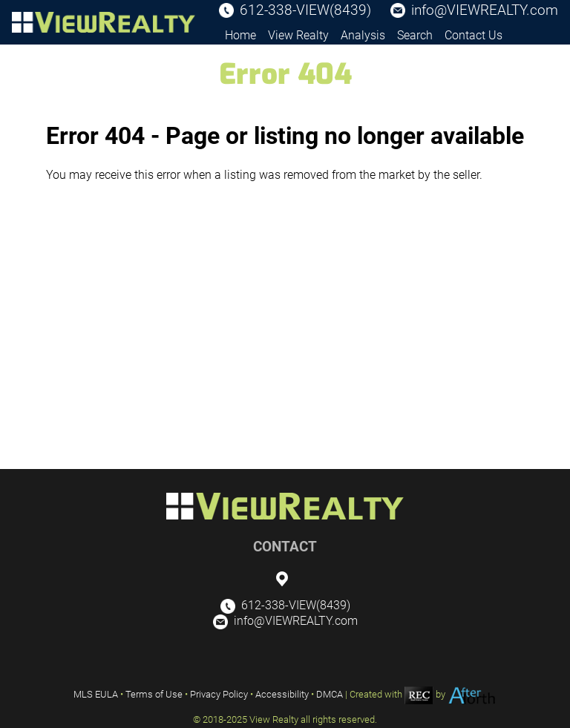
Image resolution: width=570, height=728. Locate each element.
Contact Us (474, 35)
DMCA (330, 694)
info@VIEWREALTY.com (485, 10)
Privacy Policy (219, 694)
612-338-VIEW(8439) (305, 10)
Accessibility (282, 694)
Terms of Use (154, 694)
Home (240, 35)
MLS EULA (96, 694)
